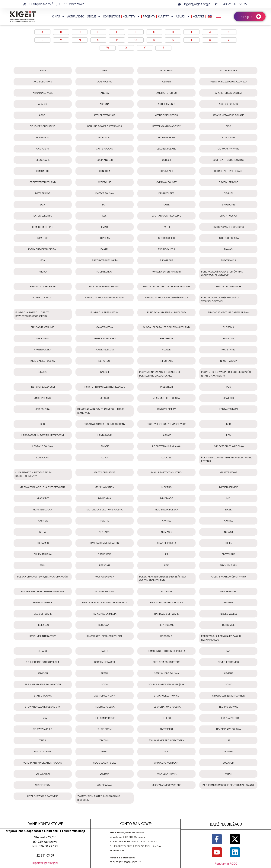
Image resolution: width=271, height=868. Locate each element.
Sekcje (94, 16)
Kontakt (198, 16)
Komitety (132, 16)
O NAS (58, 16)
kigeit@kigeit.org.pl (45, 863)
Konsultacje (112, 16)
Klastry (166, 16)
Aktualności (76, 16)
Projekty (149, 16)
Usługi (183, 16)
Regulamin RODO (226, 863)
